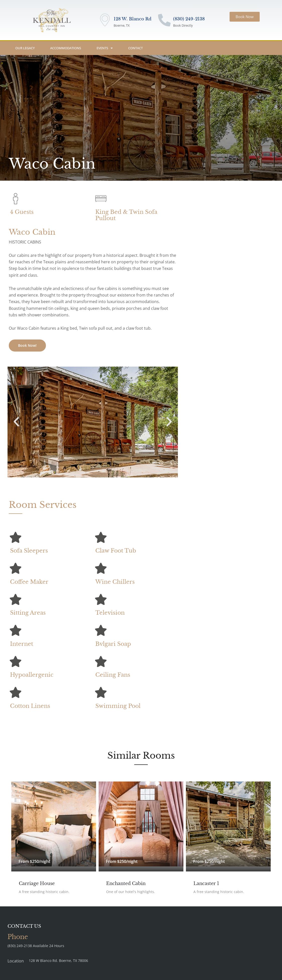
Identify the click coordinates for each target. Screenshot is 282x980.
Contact (135, 48)
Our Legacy (25, 48)
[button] (16, 422)
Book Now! (27, 345)
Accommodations (66, 48)
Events (105, 48)
